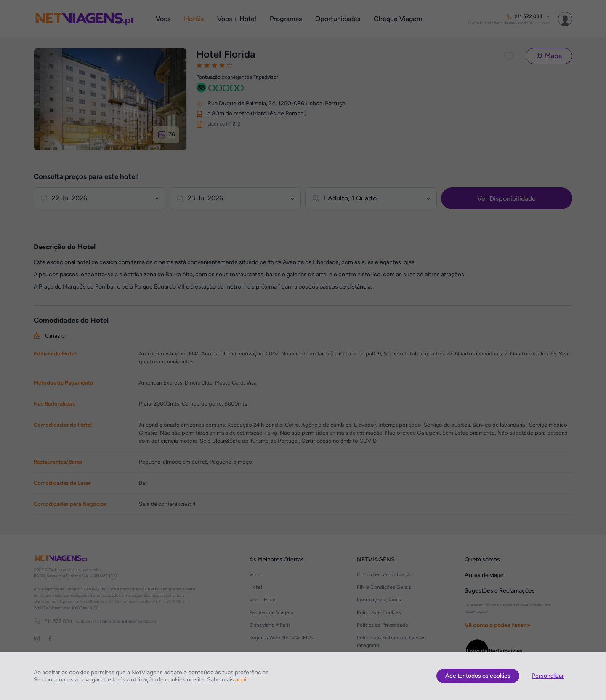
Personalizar (548, 676)
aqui (241, 680)
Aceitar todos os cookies (478, 676)
